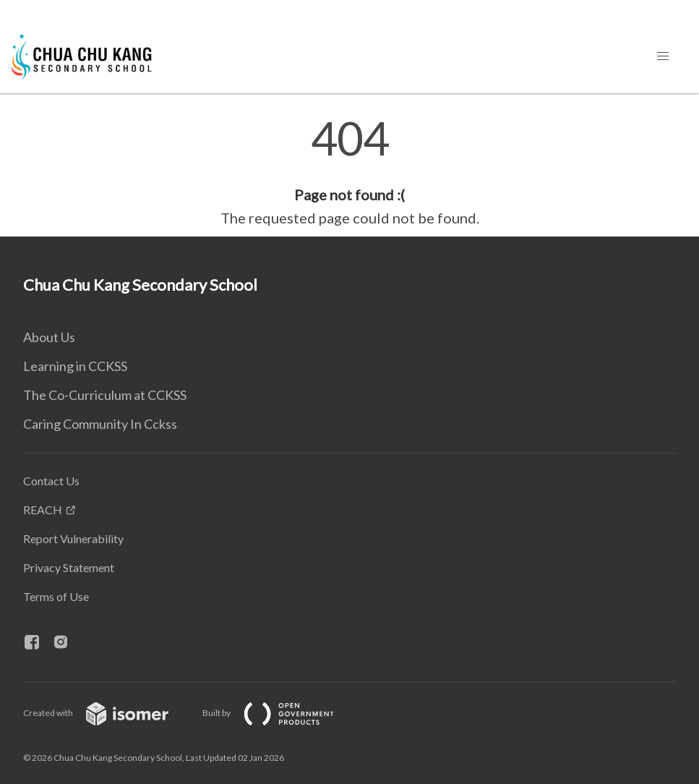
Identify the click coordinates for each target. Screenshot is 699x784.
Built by (280, 713)
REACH (43, 510)
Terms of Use (56, 596)
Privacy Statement (69, 567)
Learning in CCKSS (75, 366)
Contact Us (51, 481)
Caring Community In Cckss (100, 424)
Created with (107, 713)
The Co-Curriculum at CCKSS (105, 395)
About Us (49, 337)
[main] (349, 172)
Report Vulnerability (73, 538)
